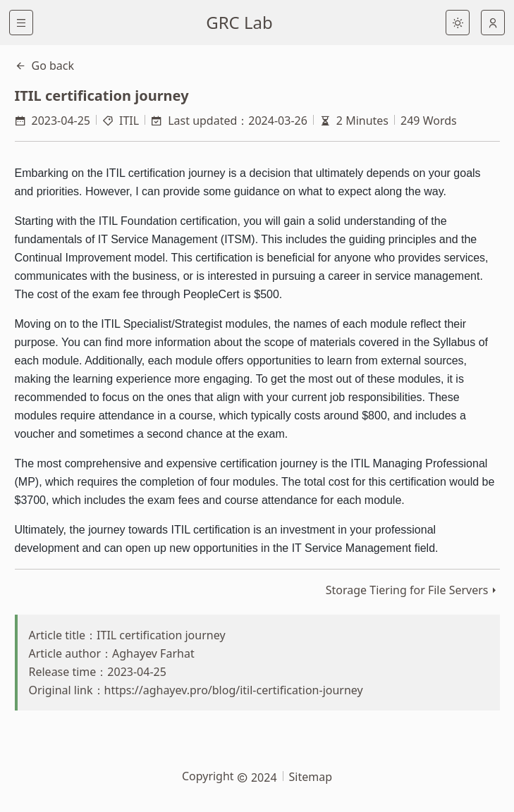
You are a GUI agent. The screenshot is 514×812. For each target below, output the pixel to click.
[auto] (493, 23)
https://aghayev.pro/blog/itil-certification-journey (234, 690)
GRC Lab (239, 22)
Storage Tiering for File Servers (407, 590)
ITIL (129, 121)
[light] (458, 23)
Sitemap (311, 777)
